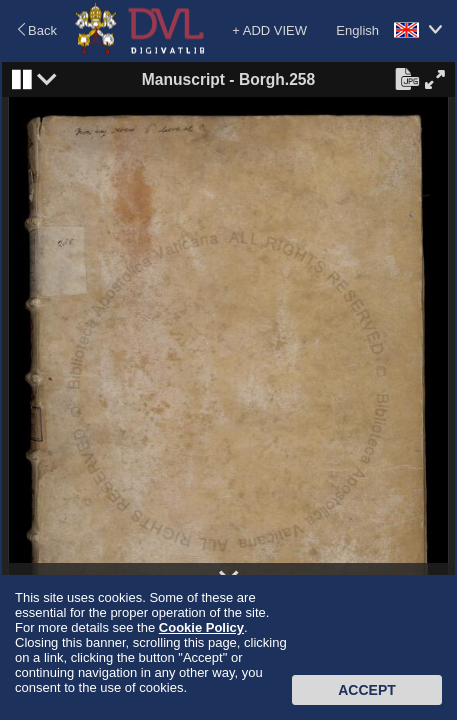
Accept (367, 690)
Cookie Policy (201, 627)
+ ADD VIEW (269, 30)
